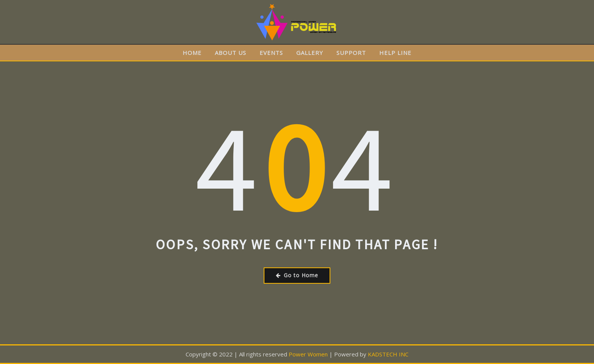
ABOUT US (231, 53)
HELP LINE (395, 53)
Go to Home (297, 275)
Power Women (308, 354)
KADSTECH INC (388, 354)
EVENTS (271, 53)
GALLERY (310, 53)
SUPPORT (351, 53)
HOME (192, 53)
